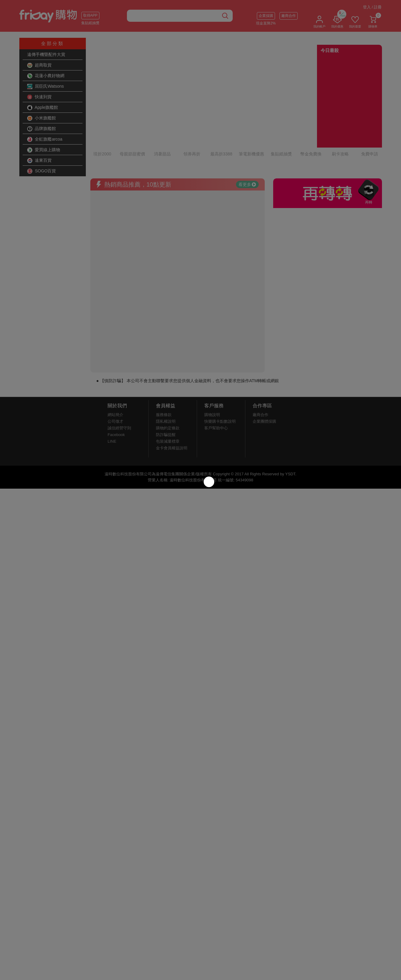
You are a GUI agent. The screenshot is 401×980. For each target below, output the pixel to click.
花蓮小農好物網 (46, 76)
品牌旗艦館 (42, 129)
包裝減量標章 (168, 407)
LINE (112, 407)
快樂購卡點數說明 (220, 387)
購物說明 (212, 380)
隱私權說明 (166, 387)
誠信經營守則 (119, 393)
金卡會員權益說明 (172, 413)
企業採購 (266, 16)
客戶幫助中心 (216, 393)
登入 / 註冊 (372, 7)
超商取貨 (40, 65)
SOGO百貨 (42, 171)
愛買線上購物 (44, 150)
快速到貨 (40, 97)
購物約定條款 (168, 393)
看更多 (247, 150)
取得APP (90, 15)
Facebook (116, 400)
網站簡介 (115, 380)
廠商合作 (289, 16)
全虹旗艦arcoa (45, 139)
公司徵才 (115, 387)
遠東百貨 (40, 161)
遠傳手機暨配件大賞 (46, 54)
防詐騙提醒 (166, 400)
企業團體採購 (264, 387)
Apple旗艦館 (43, 108)
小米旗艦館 (42, 118)
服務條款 (164, 380)
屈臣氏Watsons (46, 86)
